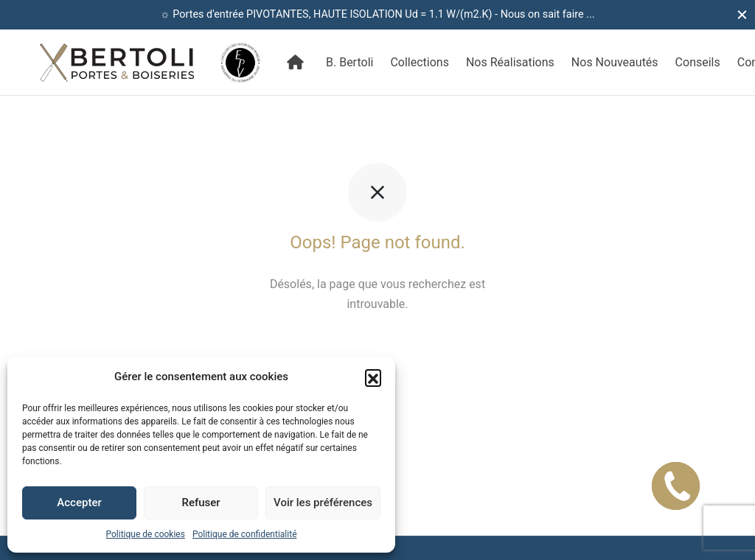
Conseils (698, 62)
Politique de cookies (146, 534)
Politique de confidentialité (245, 534)
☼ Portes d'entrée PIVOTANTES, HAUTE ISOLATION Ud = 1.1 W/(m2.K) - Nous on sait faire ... (378, 14)
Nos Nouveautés (615, 62)
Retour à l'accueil (377, 348)
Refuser (201, 503)
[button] (373, 377)
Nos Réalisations (510, 62)
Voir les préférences (323, 503)
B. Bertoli (349, 62)
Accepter (79, 503)
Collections (420, 62)
